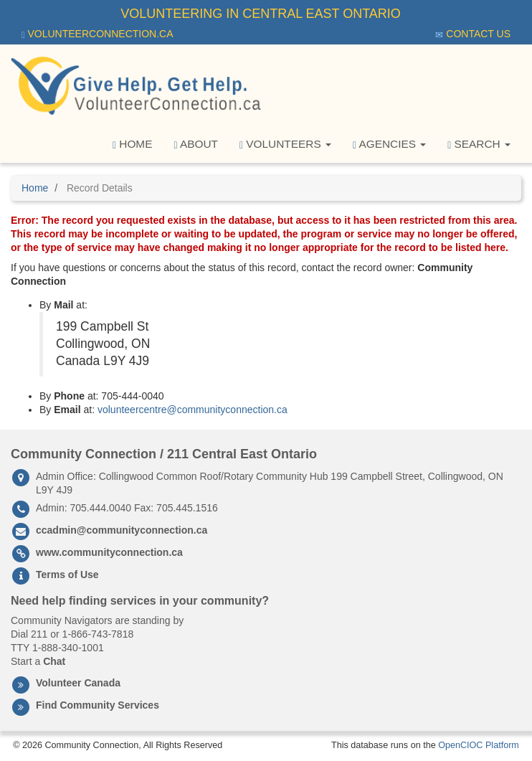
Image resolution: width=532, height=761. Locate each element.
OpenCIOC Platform (479, 745)
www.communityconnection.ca (109, 552)
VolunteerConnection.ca (98, 34)
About (196, 144)
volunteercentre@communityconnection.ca (193, 410)
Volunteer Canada (78, 683)
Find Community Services (98, 705)
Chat (54, 661)
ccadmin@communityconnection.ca (122, 530)
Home (133, 144)
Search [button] (479, 144)
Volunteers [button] (285, 144)
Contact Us (473, 34)
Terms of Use (67, 575)
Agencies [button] (389, 144)
